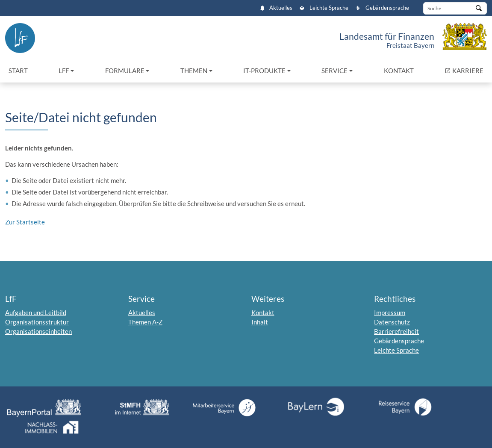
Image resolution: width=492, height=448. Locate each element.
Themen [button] (194, 71)
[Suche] (455, 8)
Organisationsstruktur (37, 322)
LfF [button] (64, 71)
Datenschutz (392, 322)
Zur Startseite (25, 222)
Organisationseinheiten (38, 331)
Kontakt (399, 71)
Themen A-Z (145, 322)
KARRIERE (466, 70)
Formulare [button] (125, 71)
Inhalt (260, 322)
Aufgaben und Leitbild (36, 312)
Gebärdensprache (382, 8)
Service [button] (334, 71)
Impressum (390, 312)
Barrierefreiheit (396, 331)
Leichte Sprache (324, 8)
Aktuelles (276, 8)
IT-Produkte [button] (264, 71)
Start (18, 71)
